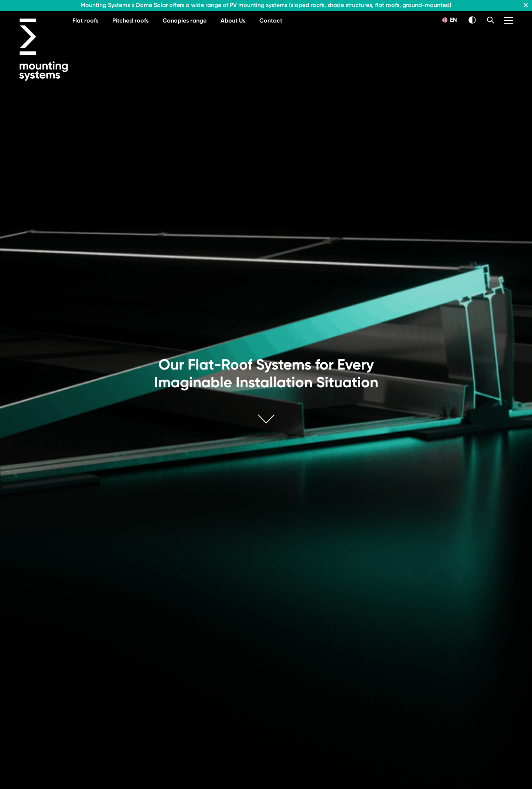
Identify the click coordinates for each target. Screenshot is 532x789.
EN (450, 20)
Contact (271, 21)
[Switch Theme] (472, 20)
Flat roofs (85, 21)
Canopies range (185, 21)
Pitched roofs (130, 21)
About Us (233, 21)
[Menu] (508, 20)
